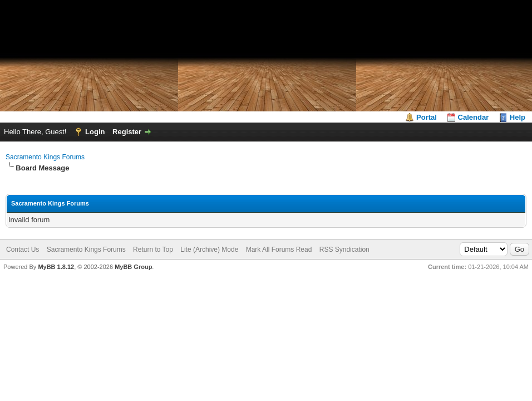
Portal (427, 117)
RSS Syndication (344, 250)
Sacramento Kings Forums (45, 157)
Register (127, 132)
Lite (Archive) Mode (209, 250)
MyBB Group (133, 267)
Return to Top (153, 250)
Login (95, 132)
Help (518, 117)
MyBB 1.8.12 (56, 267)
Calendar (474, 117)
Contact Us (23, 250)
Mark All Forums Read (279, 250)
